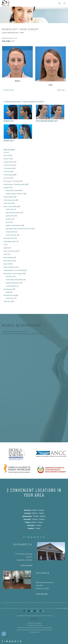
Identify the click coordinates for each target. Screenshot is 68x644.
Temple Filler (10, 233)
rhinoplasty (9, 141)
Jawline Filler (10, 217)
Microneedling (8, 258)
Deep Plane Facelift (12, 191)
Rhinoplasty (9, 122)
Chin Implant (8, 169)
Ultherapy (7, 302)
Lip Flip (8, 223)
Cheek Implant (9, 163)
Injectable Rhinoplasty (13, 213)
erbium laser (10, 299)
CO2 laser (7, 172)
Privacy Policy (35, 617)
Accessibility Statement (23, 617)
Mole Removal (8, 262)
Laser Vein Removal (10, 252)
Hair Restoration (9, 239)
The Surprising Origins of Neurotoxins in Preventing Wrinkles (34, 628)
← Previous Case (8, 91)
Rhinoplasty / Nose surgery (20, 30)
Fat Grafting (8, 204)
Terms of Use (43, 617)
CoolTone (7, 179)
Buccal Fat (7, 160)
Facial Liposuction (10, 201)
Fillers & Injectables (10, 207)
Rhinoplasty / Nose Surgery (13, 274)
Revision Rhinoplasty (13, 284)
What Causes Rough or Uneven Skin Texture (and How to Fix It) (34, 631)
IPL (4, 246)
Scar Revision (8, 290)
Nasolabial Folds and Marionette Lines (19, 229)
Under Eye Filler (11, 236)
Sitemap (50, 617)
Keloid (8, 293)
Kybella (6, 249)
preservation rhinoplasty (47, 122)
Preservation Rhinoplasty (14, 280)
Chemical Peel (9, 166)
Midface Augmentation (14, 226)
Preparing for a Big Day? (34, 624)
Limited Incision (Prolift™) (14, 195)
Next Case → (62, 91)
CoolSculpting (8, 176)
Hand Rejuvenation (10, 242)
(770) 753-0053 (42, 595)
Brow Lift (7, 156)
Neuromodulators (10, 268)
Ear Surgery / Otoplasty (12, 182)
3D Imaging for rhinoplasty (34, 626)
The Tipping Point (34, 633)
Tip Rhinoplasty (11, 287)
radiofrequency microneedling (14, 271)
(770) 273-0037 (26, 566)
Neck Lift (7, 265)
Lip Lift (6, 255)
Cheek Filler (10, 210)
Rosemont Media (62, 609)
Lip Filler (8, 220)
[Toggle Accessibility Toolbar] (4, 635)
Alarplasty (9, 277)
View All (6, 153)
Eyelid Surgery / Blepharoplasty (14, 185)
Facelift (6, 188)
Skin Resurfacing (9, 296)
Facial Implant (8, 198)
